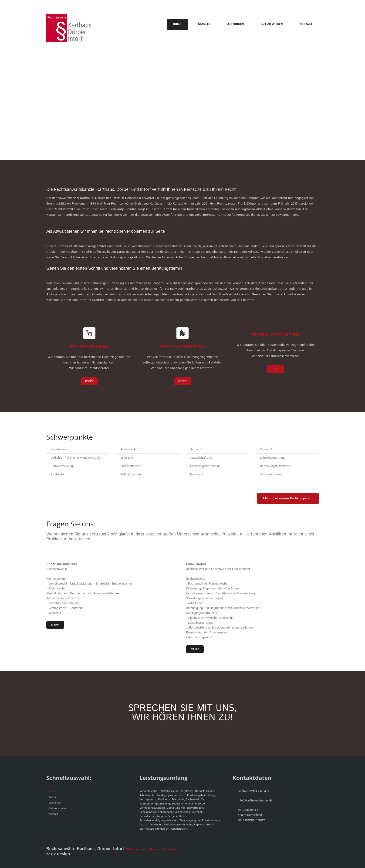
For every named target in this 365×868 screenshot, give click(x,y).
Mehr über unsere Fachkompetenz (288, 498)
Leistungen (235, 24)
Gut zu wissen (272, 24)
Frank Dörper (196, 564)
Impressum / (141, 849)
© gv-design (58, 854)
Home (177, 24)
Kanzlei (204, 24)
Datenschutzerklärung (164, 849)
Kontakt (306, 24)
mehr (89, 381)
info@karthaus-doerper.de (255, 801)
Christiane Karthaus (62, 564)
